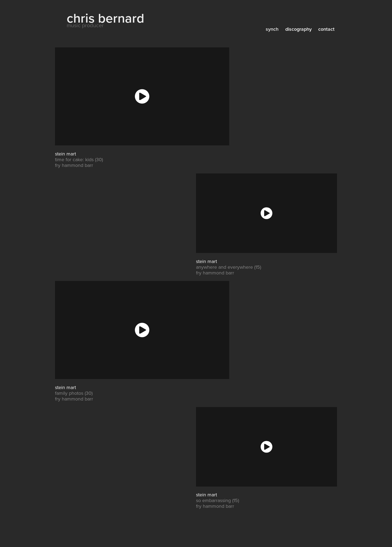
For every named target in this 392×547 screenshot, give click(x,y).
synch (272, 29)
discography (298, 29)
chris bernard (105, 18)
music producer (85, 25)
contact (326, 29)
